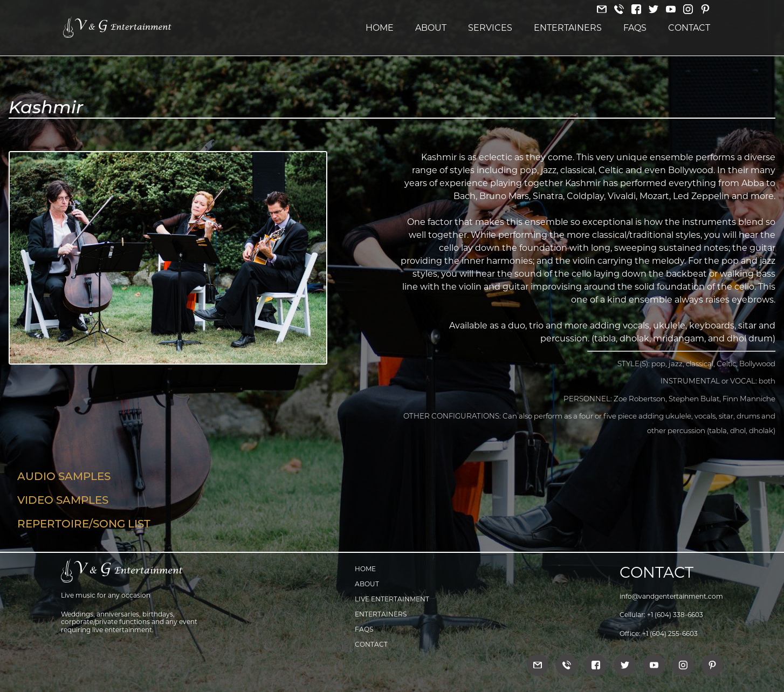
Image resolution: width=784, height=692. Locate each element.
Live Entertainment (392, 599)
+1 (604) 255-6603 (670, 633)
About (431, 28)
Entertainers (568, 28)
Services (490, 28)
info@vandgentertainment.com (671, 596)
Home (380, 28)
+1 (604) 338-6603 (675, 615)
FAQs (635, 28)
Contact (689, 28)
